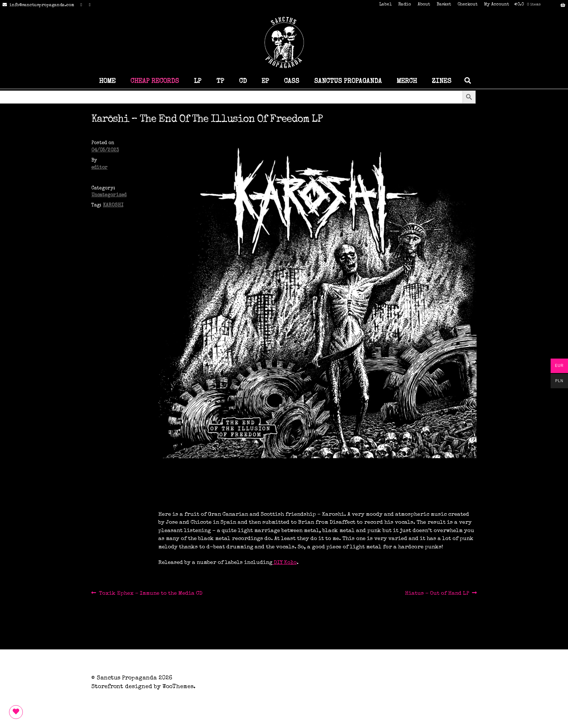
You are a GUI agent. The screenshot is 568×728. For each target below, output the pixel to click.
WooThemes (178, 687)
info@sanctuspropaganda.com (37, 5)
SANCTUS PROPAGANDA (348, 81)
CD (243, 81)
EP (265, 81)
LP (198, 81)
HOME (107, 81)
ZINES (442, 81)
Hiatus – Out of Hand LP (437, 593)
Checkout (467, 5)
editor (99, 168)
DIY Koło (285, 563)
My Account (496, 5)
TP (220, 81)
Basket (444, 5)
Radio (405, 5)
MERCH (407, 81)
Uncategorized (109, 195)
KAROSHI (113, 206)
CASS (292, 81)
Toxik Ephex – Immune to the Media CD (151, 593)
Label (385, 5)
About (424, 5)
